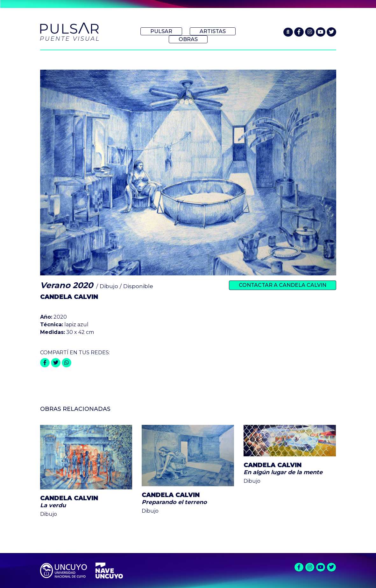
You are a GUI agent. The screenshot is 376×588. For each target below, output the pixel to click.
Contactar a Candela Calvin (283, 285)
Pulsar (161, 31)
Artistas (213, 31)
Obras (188, 39)
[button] (288, 32)
